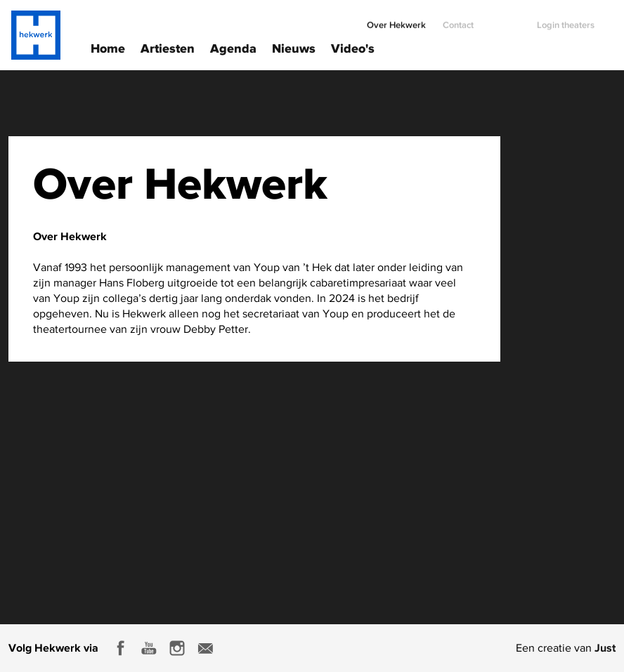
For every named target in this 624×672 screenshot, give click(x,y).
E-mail (205, 648)
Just (605, 647)
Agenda (233, 47)
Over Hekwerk (396, 19)
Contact (458, 19)
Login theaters (566, 19)
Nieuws (294, 47)
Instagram (177, 648)
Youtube (149, 648)
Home (108, 47)
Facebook (121, 648)
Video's (353, 47)
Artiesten (168, 47)
